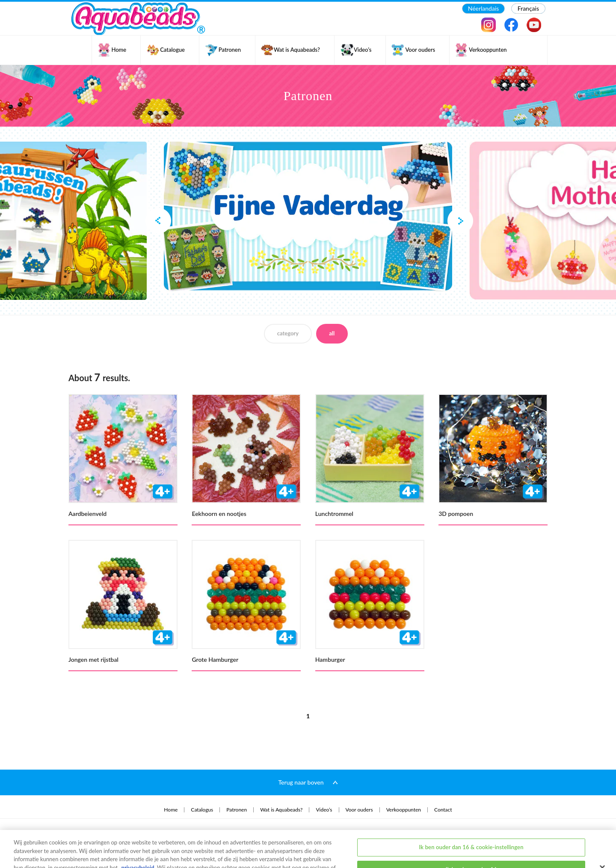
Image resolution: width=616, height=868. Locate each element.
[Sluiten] (602, 837)
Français (528, 8)
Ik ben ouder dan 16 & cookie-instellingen (471, 817)
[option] (308, 216)
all (332, 333)
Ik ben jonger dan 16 (471, 839)
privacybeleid (138, 837)
